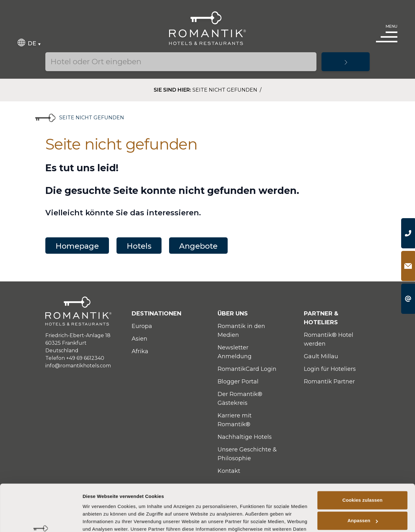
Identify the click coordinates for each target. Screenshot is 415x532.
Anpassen (363, 479)
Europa (142, 326)
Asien (139, 339)
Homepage (77, 246)
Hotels (139, 246)
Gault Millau (321, 356)
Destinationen (156, 314)
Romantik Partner (329, 382)
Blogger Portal (238, 382)
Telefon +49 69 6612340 (75, 358)
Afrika (140, 351)
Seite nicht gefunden (225, 90)
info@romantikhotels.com (78, 366)
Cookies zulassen (362, 458)
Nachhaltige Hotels (245, 437)
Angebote (198, 246)
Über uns (233, 314)
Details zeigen (98, 520)
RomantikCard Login (247, 369)
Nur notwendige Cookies (362, 499)
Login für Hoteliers (330, 369)
